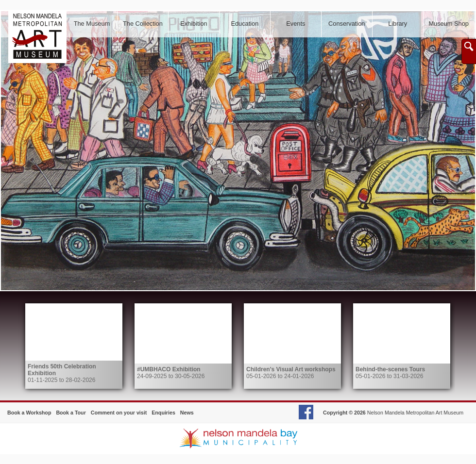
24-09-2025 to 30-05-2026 (171, 373)
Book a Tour (71, 413)
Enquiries (163, 413)
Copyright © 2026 (344, 413)
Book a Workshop (29, 413)
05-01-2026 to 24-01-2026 (291, 373)
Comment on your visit (119, 413)
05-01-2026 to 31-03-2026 (390, 373)
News (187, 413)
